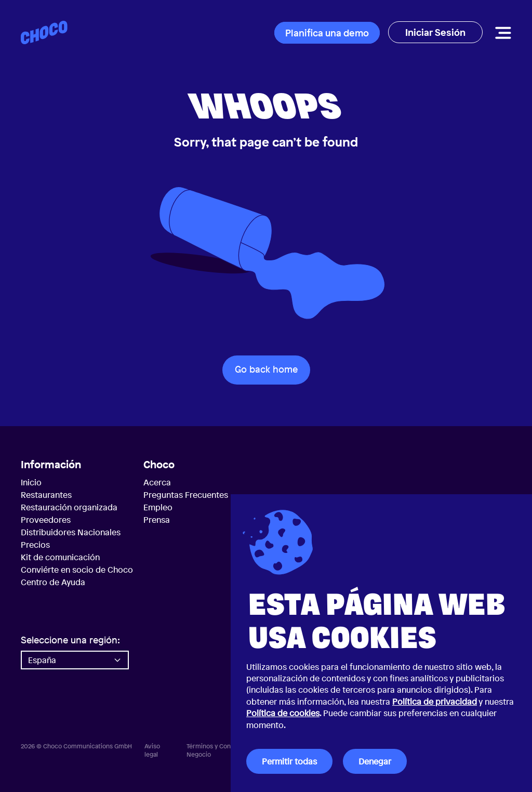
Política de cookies (283, 713)
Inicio (31, 482)
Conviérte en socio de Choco (77, 570)
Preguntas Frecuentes (186, 495)
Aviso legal (152, 750)
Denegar (375, 761)
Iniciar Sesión (435, 32)
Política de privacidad (435, 702)
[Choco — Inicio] (44, 32)
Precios (35, 545)
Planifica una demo (327, 33)
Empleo (158, 507)
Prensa (157, 520)
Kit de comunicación (60, 557)
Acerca (157, 482)
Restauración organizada (69, 507)
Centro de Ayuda (53, 582)
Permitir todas (289, 761)
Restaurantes (46, 495)
